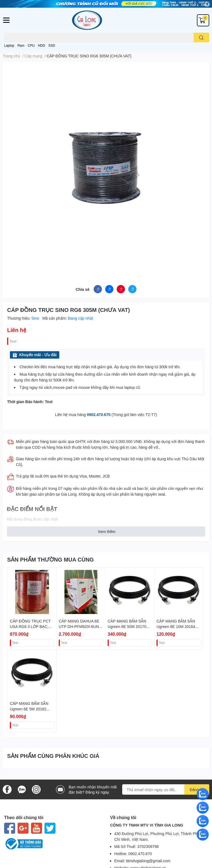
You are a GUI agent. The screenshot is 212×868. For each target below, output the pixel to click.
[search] (201, 37)
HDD (41, 45)
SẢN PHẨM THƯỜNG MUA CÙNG (50, 559)
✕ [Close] (207, 4)
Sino (36, 318)
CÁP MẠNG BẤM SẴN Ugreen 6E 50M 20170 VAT (127, 626)
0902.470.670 (99, 415)
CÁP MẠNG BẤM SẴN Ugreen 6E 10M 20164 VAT (176, 626)
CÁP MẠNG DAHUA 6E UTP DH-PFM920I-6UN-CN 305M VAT (79, 626)
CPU (31, 45)
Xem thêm (107, 531)
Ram (21, 45)
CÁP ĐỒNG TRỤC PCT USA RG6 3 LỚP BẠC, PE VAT (30, 626)
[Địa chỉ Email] (166, 789)
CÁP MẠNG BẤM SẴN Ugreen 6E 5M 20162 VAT (29, 709)
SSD (52, 45)
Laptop (9, 45)
